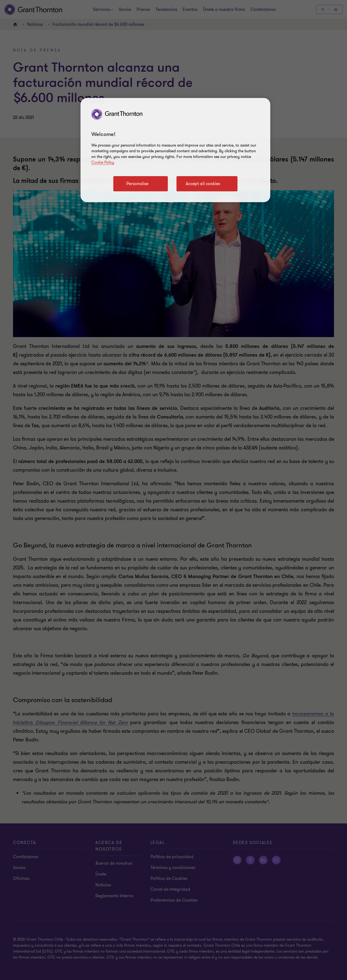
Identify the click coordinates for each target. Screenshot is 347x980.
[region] (175, 150)
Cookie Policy (103, 162)
